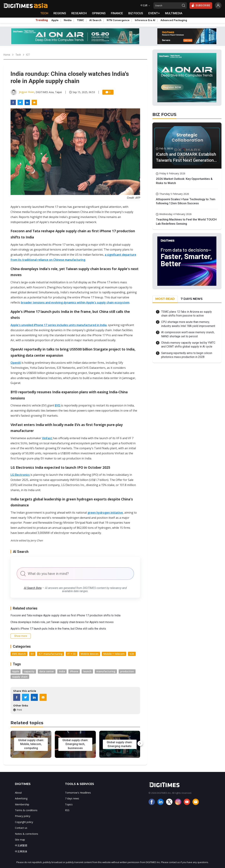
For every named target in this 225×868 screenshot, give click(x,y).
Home (7, 55)
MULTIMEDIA (174, 13)
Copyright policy (24, 822)
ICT (28, 55)
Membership (22, 804)
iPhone (74, 671)
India (62, 671)
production (127, 671)
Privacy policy (23, 816)
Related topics (27, 723)
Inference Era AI (145, 20)
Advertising (21, 798)
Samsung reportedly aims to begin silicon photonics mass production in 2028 (187, 355)
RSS (67, 810)
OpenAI (16, 363)
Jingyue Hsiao (27, 92)
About (18, 793)
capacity (29, 671)
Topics (69, 804)
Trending (42, 20)
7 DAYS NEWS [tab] (192, 299)
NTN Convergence (118, 20)
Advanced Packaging (174, 20)
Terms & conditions (26, 810)
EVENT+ (154, 13)
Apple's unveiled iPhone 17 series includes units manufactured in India (59, 325)
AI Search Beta (33, 588)
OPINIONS (99, 13)
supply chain (20, 677)
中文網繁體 (21, 845)
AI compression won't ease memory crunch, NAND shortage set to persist (188, 334)
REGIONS (60, 13)
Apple (55, 20)
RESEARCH (79, 13)
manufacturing (106, 671)
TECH (44, 13)
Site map (20, 840)
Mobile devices (90, 654)
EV (32, 654)
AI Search (95, 20)
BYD (58, 405)
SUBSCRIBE (201, 5)
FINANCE (117, 13)
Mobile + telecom (114, 654)
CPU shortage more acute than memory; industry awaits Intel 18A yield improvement (188, 324)
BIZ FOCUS (136, 13)
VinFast (47, 438)
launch (87, 671)
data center (47, 671)
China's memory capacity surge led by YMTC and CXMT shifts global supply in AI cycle (188, 345)
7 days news (72, 798)
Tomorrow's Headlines (78, 793)
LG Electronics (20, 475)
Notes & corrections (27, 834)
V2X (132, 654)
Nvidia (68, 20)
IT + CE (72, 654)
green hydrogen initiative (105, 513)
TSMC (80, 20)
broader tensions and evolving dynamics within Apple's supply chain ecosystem (75, 302)
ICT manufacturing (51, 654)
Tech (18, 55)
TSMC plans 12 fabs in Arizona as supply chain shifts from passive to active (187, 314)
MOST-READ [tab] (165, 299)
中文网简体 (21, 851)
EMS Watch (19, 654)
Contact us (21, 828)
